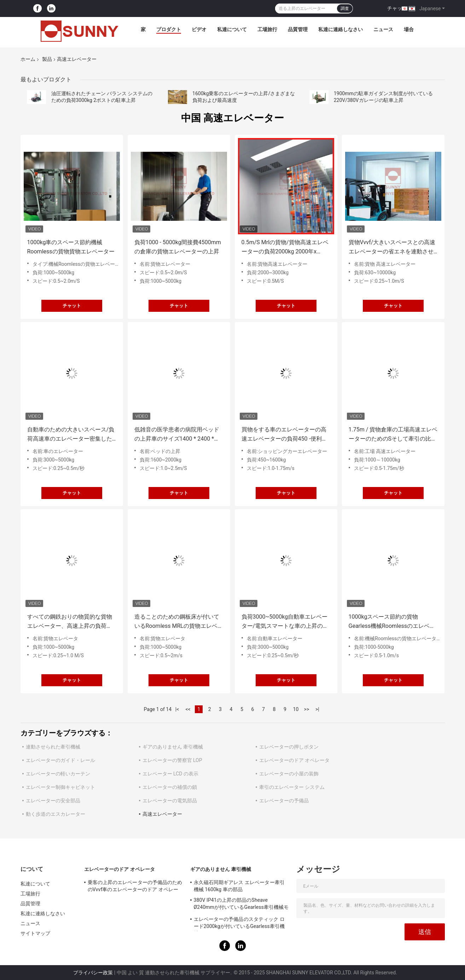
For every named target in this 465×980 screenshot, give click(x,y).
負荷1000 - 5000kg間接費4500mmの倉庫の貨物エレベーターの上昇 (178, 247)
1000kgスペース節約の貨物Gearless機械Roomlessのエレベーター (392, 622)
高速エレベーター (162, 814)
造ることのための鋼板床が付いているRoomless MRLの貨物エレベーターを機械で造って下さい (179, 622)
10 (296, 709)
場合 (409, 29)
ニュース (383, 29)
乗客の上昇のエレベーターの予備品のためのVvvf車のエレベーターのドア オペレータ (135, 887)
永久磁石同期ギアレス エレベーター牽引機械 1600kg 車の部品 (239, 886)
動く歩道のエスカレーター (56, 814)
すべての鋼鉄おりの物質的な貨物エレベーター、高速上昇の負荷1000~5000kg (70, 622)
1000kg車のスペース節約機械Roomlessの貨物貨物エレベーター (71, 247)
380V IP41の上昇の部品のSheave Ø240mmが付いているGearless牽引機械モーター (241, 905)
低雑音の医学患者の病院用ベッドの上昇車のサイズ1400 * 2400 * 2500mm (177, 435)
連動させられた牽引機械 (53, 747)
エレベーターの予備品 (284, 801)
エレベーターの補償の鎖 (170, 787)
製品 (47, 59)
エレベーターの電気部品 (170, 801)
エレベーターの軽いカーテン (58, 774)
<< (188, 709)
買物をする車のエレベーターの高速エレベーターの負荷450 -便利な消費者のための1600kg (284, 435)
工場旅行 (267, 29)
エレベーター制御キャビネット (60, 787)
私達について (232, 29)
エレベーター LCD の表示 (170, 774)
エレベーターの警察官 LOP (172, 760)
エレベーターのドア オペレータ (294, 760)
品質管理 (298, 29)
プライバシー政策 (93, 973)
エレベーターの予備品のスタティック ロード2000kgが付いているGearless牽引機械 (239, 924)
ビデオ (199, 29)
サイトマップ (36, 933)
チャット (397, 8)
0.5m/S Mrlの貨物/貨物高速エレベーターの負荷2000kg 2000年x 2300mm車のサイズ (285, 248)
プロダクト (169, 29)
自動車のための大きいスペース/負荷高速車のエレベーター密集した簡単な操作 (71, 435)
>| (317, 709)
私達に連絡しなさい (341, 29)
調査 (345, 8)
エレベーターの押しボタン (289, 747)
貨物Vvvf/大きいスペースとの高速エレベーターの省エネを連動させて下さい (392, 248)
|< (177, 709)
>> (307, 709)
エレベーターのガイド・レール (60, 760)
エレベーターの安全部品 (53, 801)
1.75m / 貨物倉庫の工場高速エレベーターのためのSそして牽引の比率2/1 (393, 435)
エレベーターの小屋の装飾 (289, 774)
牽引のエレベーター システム (292, 787)
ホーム (28, 59)
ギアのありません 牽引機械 (173, 747)
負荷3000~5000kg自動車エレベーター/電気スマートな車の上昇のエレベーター (285, 622)
